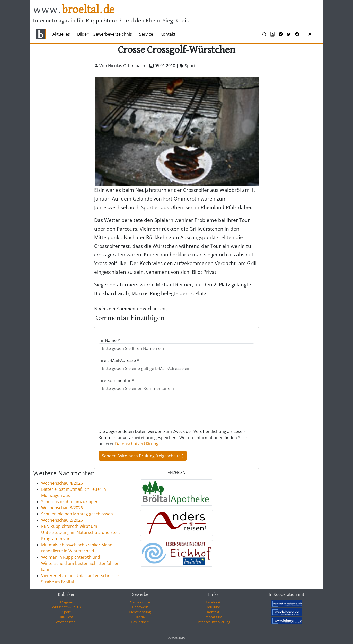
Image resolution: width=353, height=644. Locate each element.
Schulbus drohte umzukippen (70, 502)
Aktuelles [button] (61, 34)
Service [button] (146, 34)
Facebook (213, 602)
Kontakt (168, 34)
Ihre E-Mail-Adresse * (119, 360)
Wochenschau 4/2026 (62, 483)
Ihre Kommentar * (116, 380)
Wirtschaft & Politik (67, 607)
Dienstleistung (140, 612)
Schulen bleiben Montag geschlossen (77, 514)
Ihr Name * (109, 340)
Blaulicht (67, 617)
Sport (67, 612)
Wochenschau (67, 622)
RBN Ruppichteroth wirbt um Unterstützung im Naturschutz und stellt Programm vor (81, 532)
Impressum (213, 617)
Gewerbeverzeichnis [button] (112, 34)
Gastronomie (140, 602)
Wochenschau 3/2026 (62, 508)
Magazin (67, 602)
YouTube (213, 607)
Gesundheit (140, 622)
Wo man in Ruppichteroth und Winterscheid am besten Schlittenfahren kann (80, 563)
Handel (140, 617)
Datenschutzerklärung (137, 444)
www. (74, 10)
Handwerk (140, 607)
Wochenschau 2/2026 (62, 520)
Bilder (83, 34)
